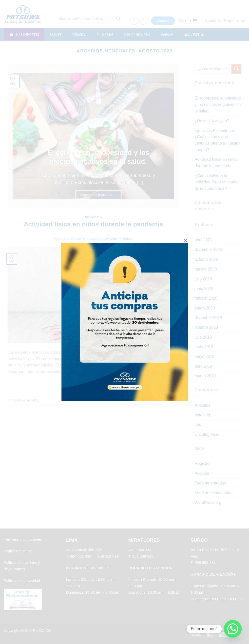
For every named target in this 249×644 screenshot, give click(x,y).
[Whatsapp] (233, 629)
